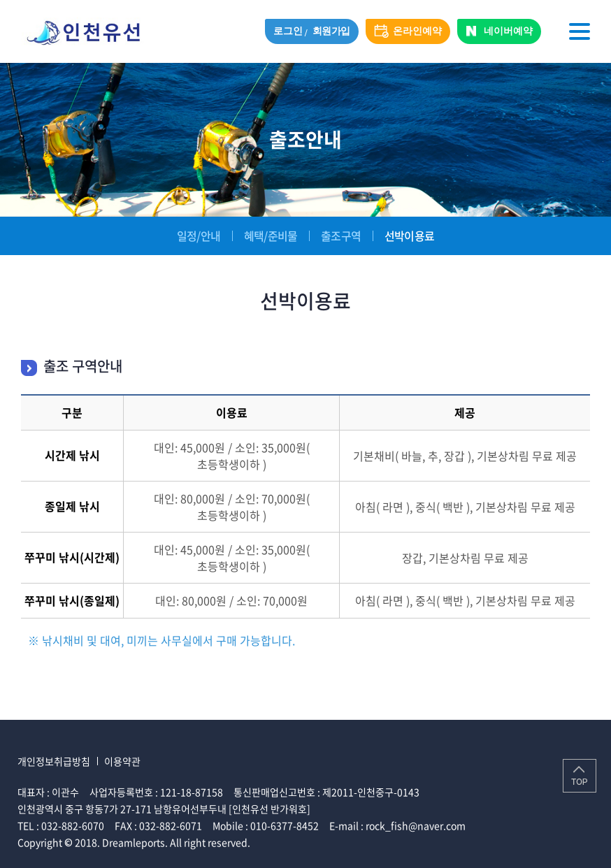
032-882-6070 (73, 825)
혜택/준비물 (271, 236)
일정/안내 (199, 236)
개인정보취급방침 (54, 761)
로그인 (288, 31)
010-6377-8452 (285, 825)
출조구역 (341, 236)
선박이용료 (409, 236)
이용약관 (122, 761)
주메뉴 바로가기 (0, 0)
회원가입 (331, 31)
